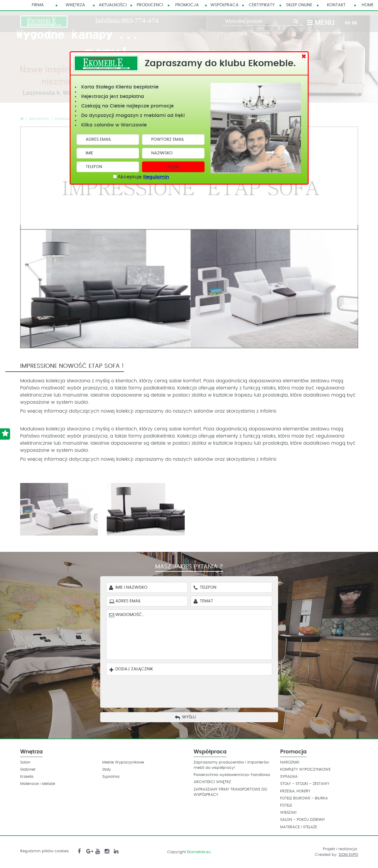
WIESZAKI (288, 813)
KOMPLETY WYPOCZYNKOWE (305, 770)
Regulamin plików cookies (44, 851)
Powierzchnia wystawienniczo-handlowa (232, 775)
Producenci (150, 5)
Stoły (107, 770)
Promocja (187, 5)
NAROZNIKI (290, 762)
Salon (25, 762)
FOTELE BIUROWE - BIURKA (304, 798)
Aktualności (113, 5)
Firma (38, 5)
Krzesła (27, 777)
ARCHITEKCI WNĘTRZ (212, 782)
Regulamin (156, 177)
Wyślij (173, 167)
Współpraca (225, 5)
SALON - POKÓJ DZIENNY (303, 820)
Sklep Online (299, 5)
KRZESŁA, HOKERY (295, 791)
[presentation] (193, 690)
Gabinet (28, 770)
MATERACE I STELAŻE (299, 827)
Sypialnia (111, 777)
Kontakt (336, 5)
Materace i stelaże (38, 784)
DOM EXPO (349, 855)
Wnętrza (75, 5)
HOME (368, 5)
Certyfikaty (262, 5)
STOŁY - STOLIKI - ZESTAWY (305, 784)
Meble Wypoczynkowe (123, 762)
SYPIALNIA (289, 777)
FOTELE (286, 806)
